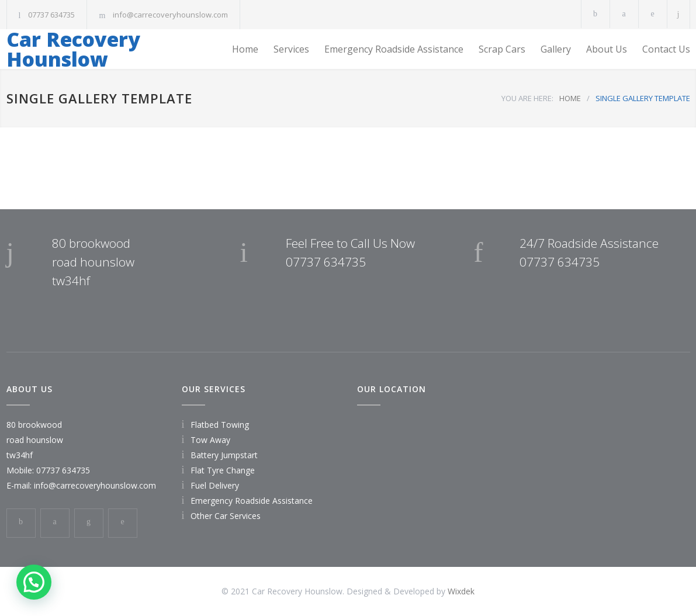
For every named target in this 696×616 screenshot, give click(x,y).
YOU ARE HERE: (527, 98)
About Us (607, 49)
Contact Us (666, 49)
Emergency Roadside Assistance (394, 49)
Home (245, 49)
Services (291, 49)
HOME (570, 98)
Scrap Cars (502, 49)
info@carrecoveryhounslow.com (170, 15)
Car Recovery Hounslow (73, 49)
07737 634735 (51, 15)
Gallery (556, 49)
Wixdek (461, 591)
